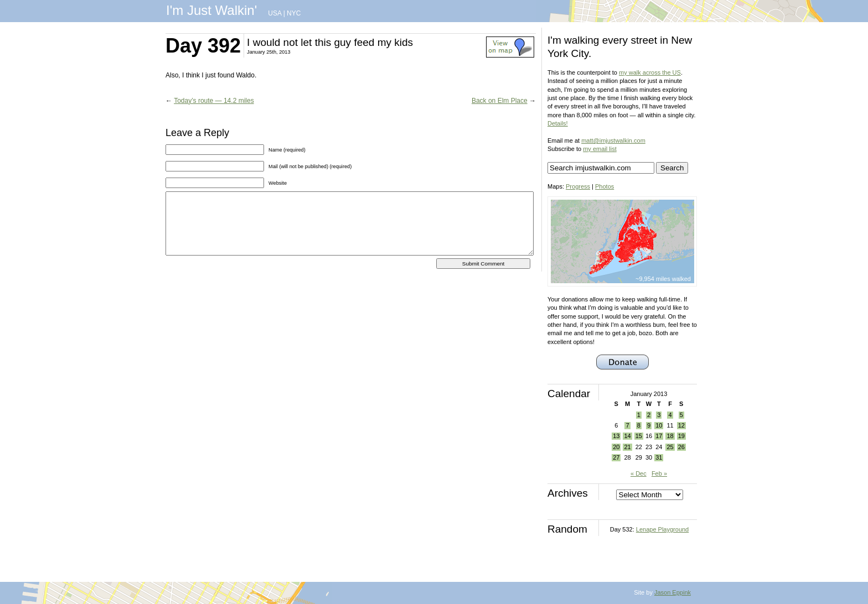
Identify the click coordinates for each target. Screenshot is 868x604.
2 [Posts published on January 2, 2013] (649, 415)
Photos (604, 186)
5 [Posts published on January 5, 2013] (681, 415)
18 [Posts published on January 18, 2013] (670, 436)
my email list (600, 149)
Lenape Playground (662, 529)
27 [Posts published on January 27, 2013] (616, 457)
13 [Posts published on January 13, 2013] (616, 436)
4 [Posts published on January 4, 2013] (670, 415)
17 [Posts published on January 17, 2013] (659, 436)
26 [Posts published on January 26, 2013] (681, 447)
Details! (558, 123)
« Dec (639, 473)
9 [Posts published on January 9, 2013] (649, 425)
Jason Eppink (673, 592)
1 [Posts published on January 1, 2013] (639, 415)
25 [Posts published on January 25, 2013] (670, 447)
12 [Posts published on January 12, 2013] (681, 425)
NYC (294, 13)
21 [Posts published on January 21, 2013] (627, 447)
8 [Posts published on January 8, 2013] (639, 425)
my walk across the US (650, 72)
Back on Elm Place (500, 101)
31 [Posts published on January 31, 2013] (659, 457)
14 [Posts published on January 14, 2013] (627, 436)
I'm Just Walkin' (211, 10)
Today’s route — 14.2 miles (214, 101)
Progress (578, 186)
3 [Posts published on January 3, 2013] (659, 415)
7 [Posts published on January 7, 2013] (627, 425)
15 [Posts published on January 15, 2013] (639, 436)
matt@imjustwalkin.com (613, 140)
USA (275, 13)
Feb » (659, 473)
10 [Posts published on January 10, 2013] (659, 425)
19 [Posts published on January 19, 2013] (681, 436)
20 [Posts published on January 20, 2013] (616, 447)
